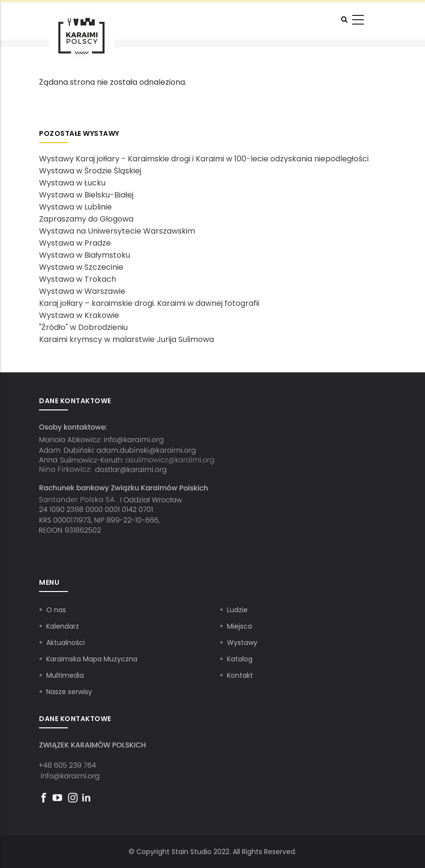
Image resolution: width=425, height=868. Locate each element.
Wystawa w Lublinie (75, 207)
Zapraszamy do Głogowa (86, 219)
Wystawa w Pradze (75, 243)
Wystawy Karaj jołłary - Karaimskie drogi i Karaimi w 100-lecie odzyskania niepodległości (204, 159)
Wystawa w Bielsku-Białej (86, 195)
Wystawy (242, 643)
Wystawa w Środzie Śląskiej (90, 171)
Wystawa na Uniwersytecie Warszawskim (117, 231)
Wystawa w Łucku (72, 183)
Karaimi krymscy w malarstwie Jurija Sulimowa (126, 339)
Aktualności (66, 643)
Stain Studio (192, 852)
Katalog (240, 659)
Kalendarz (63, 626)
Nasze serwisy (69, 692)
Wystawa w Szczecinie (81, 267)
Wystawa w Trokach (78, 279)
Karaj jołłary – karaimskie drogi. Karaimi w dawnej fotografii (149, 303)
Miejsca (239, 626)
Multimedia (65, 675)
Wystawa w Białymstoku (85, 255)
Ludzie (237, 610)
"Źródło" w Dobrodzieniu (83, 327)
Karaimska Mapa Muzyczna (92, 659)
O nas (56, 610)
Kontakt (240, 675)
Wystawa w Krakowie (79, 315)
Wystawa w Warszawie (82, 291)
